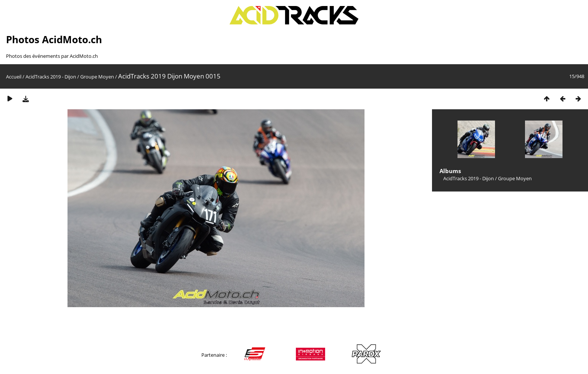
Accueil (14, 77)
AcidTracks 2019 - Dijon (51, 77)
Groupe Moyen (97, 77)
